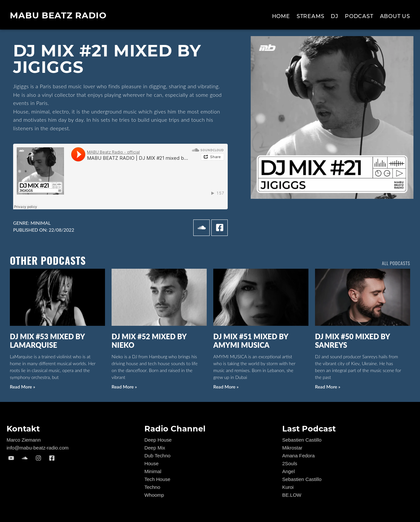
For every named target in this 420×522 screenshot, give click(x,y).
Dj (335, 16)
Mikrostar (292, 448)
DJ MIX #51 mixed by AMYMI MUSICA (251, 341)
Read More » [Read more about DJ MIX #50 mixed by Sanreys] (328, 387)
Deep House (158, 440)
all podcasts (396, 263)
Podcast (359, 16)
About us (395, 16)
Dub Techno (157, 456)
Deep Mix (155, 448)
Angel (288, 471)
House (151, 463)
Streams (311, 16)
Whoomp (154, 495)
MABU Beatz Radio (58, 15)
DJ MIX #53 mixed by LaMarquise (47, 341)
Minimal (41, 223)
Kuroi (288, 487)
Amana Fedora (298, 456)
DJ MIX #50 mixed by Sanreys (352, 341)
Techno (152, 487)
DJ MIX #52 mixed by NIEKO (149, 341)
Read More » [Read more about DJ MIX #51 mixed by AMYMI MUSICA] (226, 387)
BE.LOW (292, 495)
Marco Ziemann (24, 440)
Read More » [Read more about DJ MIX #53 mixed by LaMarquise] (22, 387)
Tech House (157, 479)
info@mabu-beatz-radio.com (38, 448)
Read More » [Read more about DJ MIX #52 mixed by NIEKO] (124, 387)
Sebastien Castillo (302, 440)
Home (281, 16)
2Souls (290, 463)
